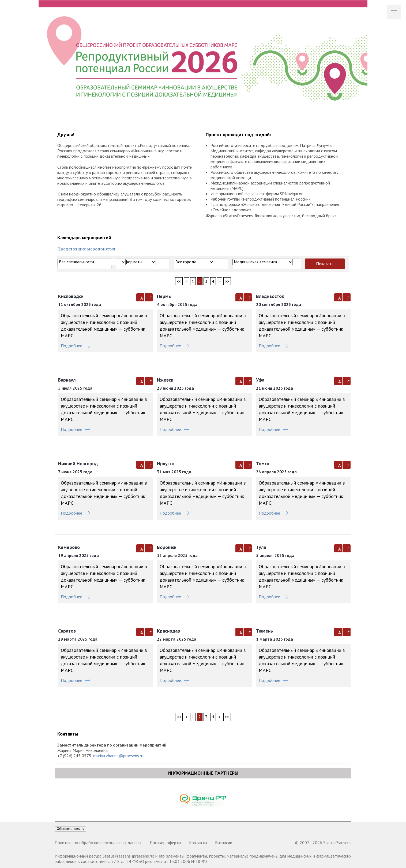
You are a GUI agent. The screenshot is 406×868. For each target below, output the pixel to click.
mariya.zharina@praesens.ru (118, 756)
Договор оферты (165, 843)
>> (227, 281)
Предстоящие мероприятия (86, 249)
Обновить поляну (70, 829)
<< (179, 281)
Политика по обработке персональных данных (98, 843)
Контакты (198, 843)
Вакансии (224, 843)
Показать (325, 264)
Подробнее (76, 346)
